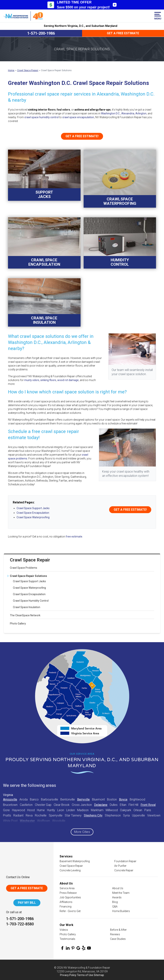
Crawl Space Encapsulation (29, 594)
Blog (115, 902)
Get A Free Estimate (27, 888)
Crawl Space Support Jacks (29, 581)
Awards (117, 897)
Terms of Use (85, 975)
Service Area (67, 888)
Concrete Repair (124, 870)
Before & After (118, 930)
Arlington (141, 113)
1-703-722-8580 (20, 924)
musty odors (32, 380)
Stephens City (93, 815)
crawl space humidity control (42, 117)
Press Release (68, 893)
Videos (64, 930)
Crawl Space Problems (24, 568)
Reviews (115, 934)
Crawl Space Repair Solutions (28, 576)
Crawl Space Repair (30, 560)
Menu (158, 16)
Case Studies (118, 939)
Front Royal (148, 805)
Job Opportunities (70, 897)
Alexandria (128, 113)
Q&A (115, 907)
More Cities (82, 832)
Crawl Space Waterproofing (29, 588)
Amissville (10, 799)
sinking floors (48, 380)
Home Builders (121, 911)
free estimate (74, 537)
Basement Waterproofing (75, 861)
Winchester (27, 821)
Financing (66, 907)
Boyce (123, 799)
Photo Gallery (18, 624)
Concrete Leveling (70, 870)
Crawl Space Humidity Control (31, 601)
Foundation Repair (125, 861)
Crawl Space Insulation (27, 607)
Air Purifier (120, 866)
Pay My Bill (27, 903)
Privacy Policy (68, 975)
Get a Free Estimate (123, 33)
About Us (118, 888)
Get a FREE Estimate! (82, 136)
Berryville (83, 799)
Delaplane (101, 805)
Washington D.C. (111, 113)
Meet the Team (121, 893)
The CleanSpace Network (25, 615)
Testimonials (67, 939)
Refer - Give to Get (70, 911)
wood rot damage (68, 380)
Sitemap (99, 975)
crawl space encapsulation (78, 117)
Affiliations (66, 902)
